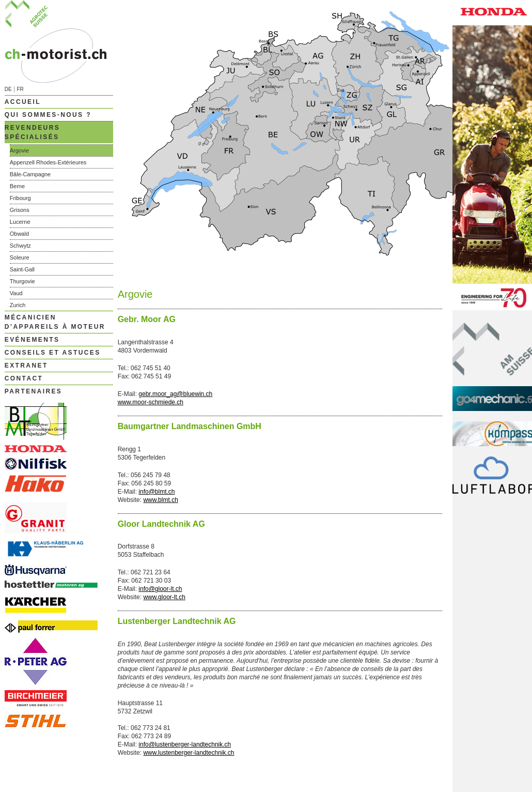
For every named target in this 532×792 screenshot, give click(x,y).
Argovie (19, 150)
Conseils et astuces (53, 353)
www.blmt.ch (160, 500)
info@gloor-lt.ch (160, 589)
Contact (24, 378)
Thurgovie (22, 281)
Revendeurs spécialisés (32, 132)
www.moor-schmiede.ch (151, 402)
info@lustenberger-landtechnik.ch (185, 744)
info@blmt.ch (157, 492)
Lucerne (20, 222)
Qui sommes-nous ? (48, 115)
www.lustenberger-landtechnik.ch (189, 753)
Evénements (32, 340)
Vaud (16, 293)
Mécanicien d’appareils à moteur (55, 322)
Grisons (20, 210)
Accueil (23, 102)
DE (8, 89)
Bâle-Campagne (30, 174)
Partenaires (34, 391)
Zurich (18, 305)
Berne (17, 186)
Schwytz (20, 246)
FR (20, 89)
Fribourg (20, 198)
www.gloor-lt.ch (164, 597)
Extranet (26, 365)
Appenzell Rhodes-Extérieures (48, 162)
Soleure (20, 257)
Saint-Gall (22, 269)
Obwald (19, 234)
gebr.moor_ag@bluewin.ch (175, 394)
